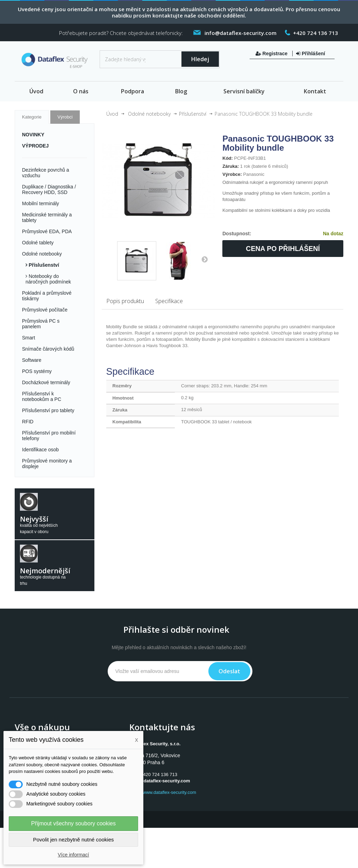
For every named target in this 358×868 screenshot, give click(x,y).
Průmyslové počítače (45, 310)
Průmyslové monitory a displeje (47, 464)
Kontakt (315, 91)
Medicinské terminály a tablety (47, 217)
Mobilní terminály (41, 203)
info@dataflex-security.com (160, 781)
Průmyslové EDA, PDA (47, 231)
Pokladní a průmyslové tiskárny (47, 296)
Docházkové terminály (46, 382)
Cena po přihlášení (283, 249)
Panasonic (254, 174)
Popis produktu (125, 301)
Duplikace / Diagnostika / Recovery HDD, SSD (49, 189)
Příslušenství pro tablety (48, 410)
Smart (28, 338)
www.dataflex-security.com (169, 792)
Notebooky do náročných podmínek (48, 279)
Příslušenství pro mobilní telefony (49, 436)
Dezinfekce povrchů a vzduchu (46, 173)
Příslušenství (43, 265)
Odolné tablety (38, 243)
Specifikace (169, 301)
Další (205, 259)
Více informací (73, 855)
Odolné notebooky (42, 254)
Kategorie (32, 117)
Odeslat (229, 671)
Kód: (228, 158)
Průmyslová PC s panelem (41, 324)
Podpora (133, 91)
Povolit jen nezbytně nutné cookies (74, 840)
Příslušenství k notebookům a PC (42, 396)
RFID (28, 422)
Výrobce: (232, 174)
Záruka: (231, 166)
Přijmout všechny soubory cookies (73, 823)
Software (32, 360)
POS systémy (37, 371)
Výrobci (65, 117)
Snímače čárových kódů (48, 349)
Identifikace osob (40, 450)
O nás (81, 91)
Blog (181, 91)
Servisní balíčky (244, 91)
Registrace (272, 53)
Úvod (36, 91)
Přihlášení (311, 53)
